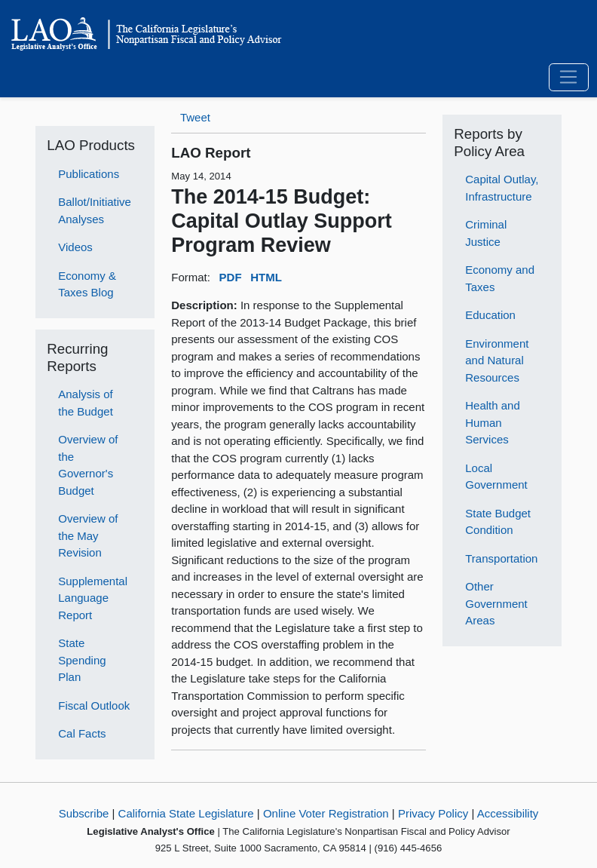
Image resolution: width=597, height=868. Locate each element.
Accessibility (508, 813)
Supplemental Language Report (93, 598)
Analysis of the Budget (86, 403)
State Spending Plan (82, 660)
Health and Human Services (493, 422)
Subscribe (84, 813)
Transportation (501, 558)
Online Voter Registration (326, 813)
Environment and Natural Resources (497, 360)
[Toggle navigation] (569, 78)
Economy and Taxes (500, 278)
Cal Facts (82, 733)
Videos (75, 247)
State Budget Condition (498, 522)
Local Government (496, 477)
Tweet (195, 117)
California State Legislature (186, 813)
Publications (89, 174)
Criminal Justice (486, 233)
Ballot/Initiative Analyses (95, 210)
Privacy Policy (433, 813)
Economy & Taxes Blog (87, 284)
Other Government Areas (496, 603)
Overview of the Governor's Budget (88, 465)
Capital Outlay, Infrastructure (502, 188)
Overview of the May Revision (88, 535)
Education (490, 315)
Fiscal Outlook (94, 705)
